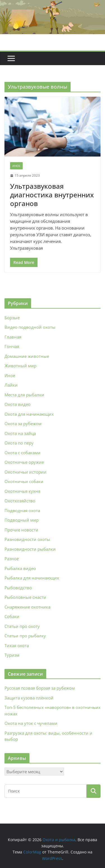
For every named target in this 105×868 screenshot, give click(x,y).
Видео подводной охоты (30, 327)
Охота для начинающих (29, 414)
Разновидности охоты (27, 539)
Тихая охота (17, 645)
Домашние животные (27, 356)
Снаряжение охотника (27, 607)
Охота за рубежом (23, 424)
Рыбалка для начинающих (32, 578)
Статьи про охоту (22, 626)
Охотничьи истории (25, 472)
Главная (13, 337)
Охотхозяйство (20, 501)
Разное (12, 559)
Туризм (12, 655)
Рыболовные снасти (25, 597)
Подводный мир (22, 520)
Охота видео (17, 404)
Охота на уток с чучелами (31, 723)
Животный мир (20, 366)
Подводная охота (22, 510)
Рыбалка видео (20, 568)
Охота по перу (19, 443)
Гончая (12, 346)
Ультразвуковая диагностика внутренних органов (52, 195)
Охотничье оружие (24, 462)
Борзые (12, 318)
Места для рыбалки (24, 395)
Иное (16, 166)
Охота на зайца (20, 433)
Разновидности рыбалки (30, 549)
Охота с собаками (23, 453)
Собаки (12, 616)
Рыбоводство (18, 588)
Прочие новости (21, 530)
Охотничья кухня (22, 491)
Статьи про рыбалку (25, 636)
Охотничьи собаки (24, 481)
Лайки (11, 385)
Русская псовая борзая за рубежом (40, 688)
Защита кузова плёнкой (29, 698)
